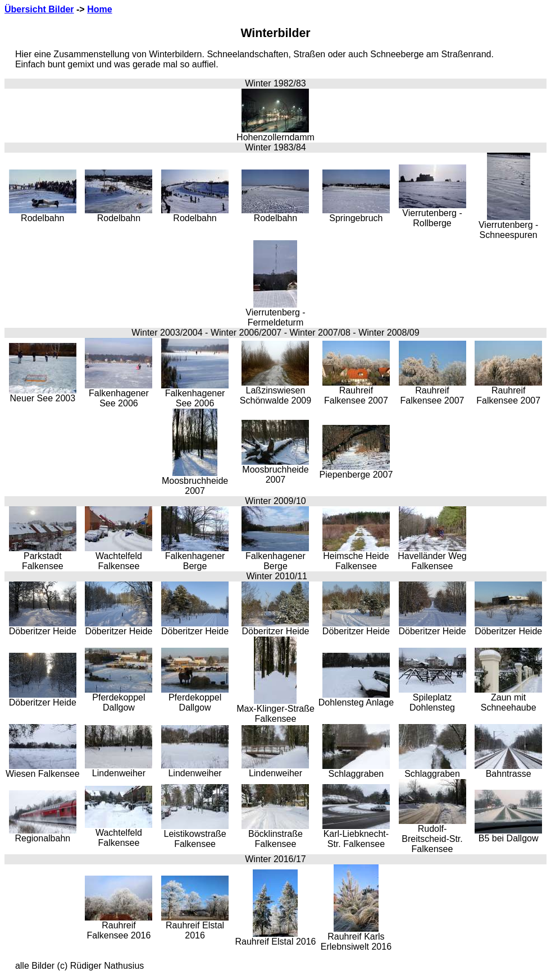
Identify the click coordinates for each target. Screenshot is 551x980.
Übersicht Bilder (39, 9)
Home (99, 9)
